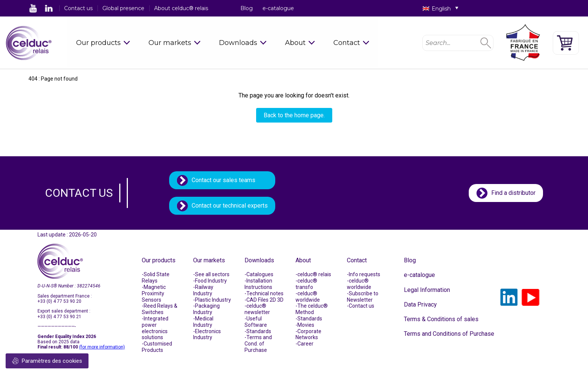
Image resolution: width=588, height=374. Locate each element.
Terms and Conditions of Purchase (449, 334)
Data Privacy (420, 304)
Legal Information (427, 290)
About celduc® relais (181, 8)
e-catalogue (278, 8)
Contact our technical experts (230, 206)
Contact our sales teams (223, 180)
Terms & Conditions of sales (441, 319)
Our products (98, 43)
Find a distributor (513, 193)
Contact (347, 43)
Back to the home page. (294, 115)
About (295, 43)
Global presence (123, 8)
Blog (247, 8)
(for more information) (102, 347)
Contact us (78, 8)
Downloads (238, 43)
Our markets (170, 43)
